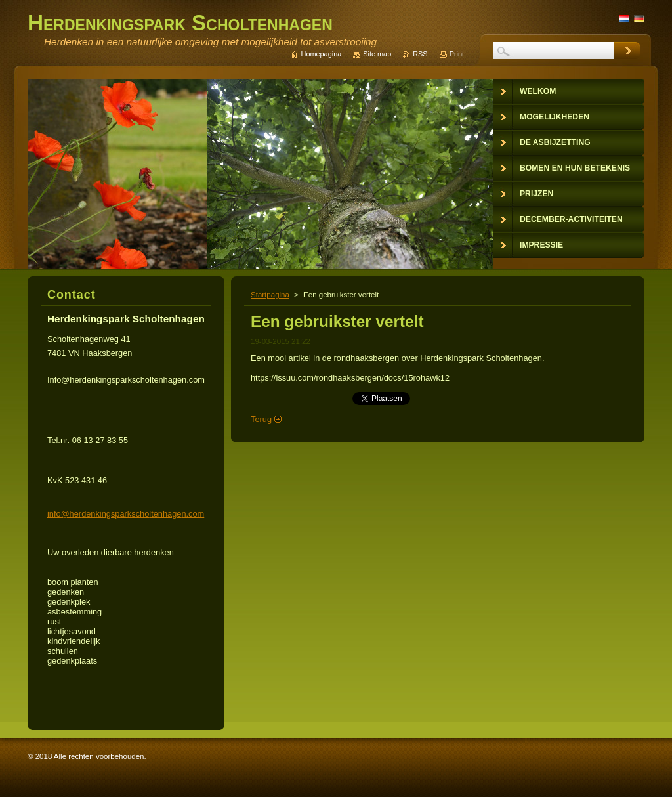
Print (457, 54)
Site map (377, 54)
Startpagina (270, 295)
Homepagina (322, 54)
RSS (420, 54)
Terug (261, 419)
